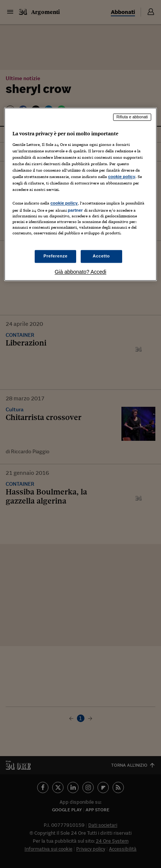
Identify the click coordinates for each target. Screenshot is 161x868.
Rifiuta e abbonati (132, 117)
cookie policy (122, 177)
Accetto (101, 256)
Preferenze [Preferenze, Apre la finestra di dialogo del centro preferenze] (55, 256)
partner (75, 211)
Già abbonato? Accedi (80, 272)
